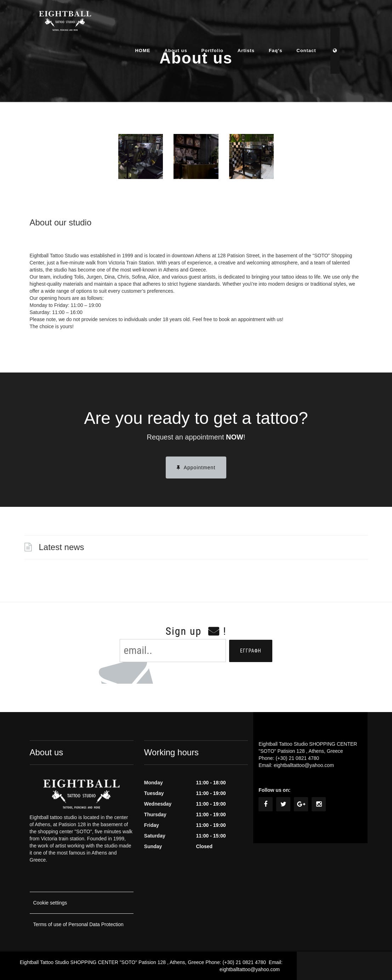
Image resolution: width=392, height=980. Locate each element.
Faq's (289, 23)
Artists (260, 23)
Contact (320, 23)
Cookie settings (50, 903)
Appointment (196, 467)
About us (189, 23)
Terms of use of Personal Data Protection (78, 924)
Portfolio (226, 23)
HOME (156, 23)
